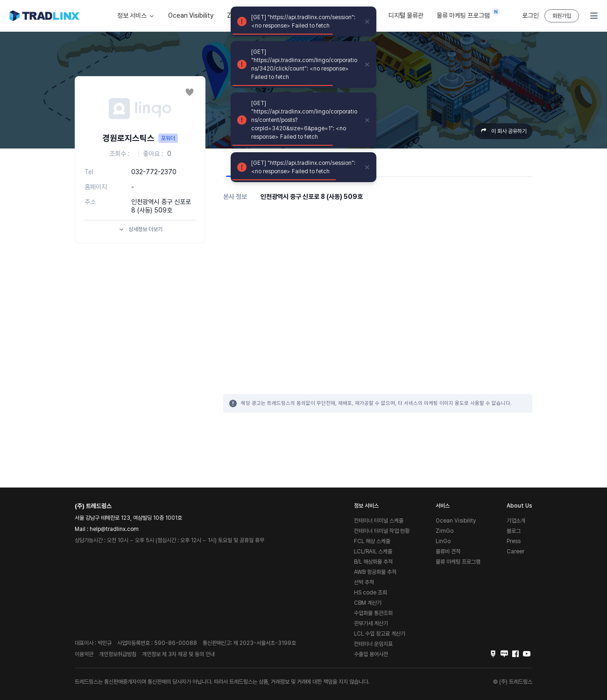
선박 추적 (364, 582)
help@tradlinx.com (114, 529)
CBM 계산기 (368, 603)
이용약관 (84, 654)
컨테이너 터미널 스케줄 (379, 521)
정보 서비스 (136, 16)
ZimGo (445, 531)
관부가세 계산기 (371, 623)
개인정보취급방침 (118, 654)
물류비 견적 (448, 552)
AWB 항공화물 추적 (375, 572)
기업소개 (516, 521)
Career (515, 552)
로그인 (530, 15)
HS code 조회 (371, 593)
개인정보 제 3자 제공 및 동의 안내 (178, 654)
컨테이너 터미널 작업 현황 (382, 531)
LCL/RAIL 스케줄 (373, 552)
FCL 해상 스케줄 (372, 541)
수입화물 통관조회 (373, 613)
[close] (367, 21)
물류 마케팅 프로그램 (466, 14)
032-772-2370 (154, 172)
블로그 (514, 531)
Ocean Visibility (191, 15)
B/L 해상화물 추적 (373, 562)
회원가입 (562, 16)
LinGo (443, 541)
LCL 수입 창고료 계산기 (380, 634)
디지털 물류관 (406, 15)
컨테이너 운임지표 (373, 644)
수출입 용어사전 (371, 654)
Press (514, 541)
